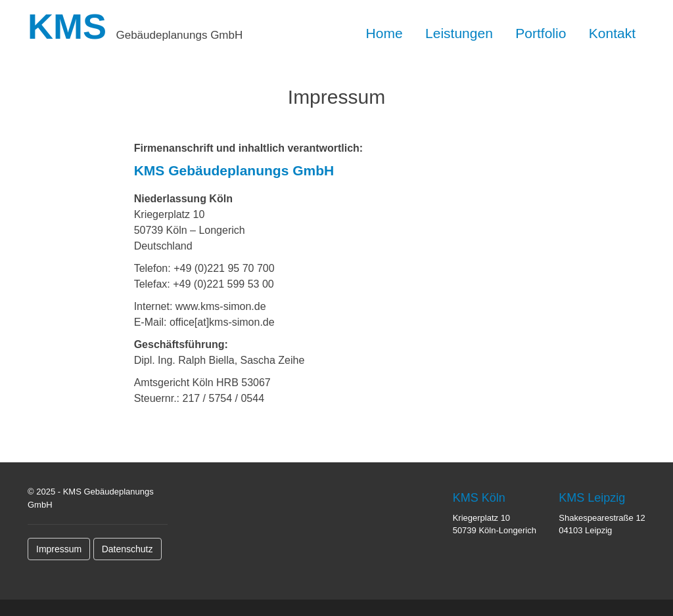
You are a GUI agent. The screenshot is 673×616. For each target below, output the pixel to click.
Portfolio (541, 33)
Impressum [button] (59, 549)
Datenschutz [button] (128, 549)
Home (384, 33)
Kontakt (612, 33)
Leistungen (459, 33)
